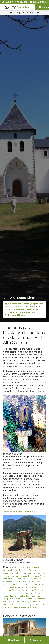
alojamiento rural (10, 573)
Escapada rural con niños (23, 590)
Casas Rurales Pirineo (18, 587)
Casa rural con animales (29, 573)
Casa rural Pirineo (32, 307)
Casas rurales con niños (23, 582)
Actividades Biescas (24, 567)
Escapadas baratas (35, 596)
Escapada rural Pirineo (25, 312)
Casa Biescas (17, 307)
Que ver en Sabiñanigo (21, 602)
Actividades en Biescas (19, 304)
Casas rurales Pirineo (15, 309)
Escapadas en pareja (12, 599)
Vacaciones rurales (18, 605)
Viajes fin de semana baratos (26, 607)
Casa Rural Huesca (31, 576)
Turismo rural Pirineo (15, 315)
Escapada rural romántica (14, 596)
